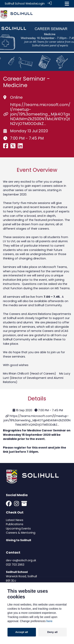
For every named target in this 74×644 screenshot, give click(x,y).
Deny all (52, 632)
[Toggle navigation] (67, 4)
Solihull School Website (21, 4)
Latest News (15, 520)
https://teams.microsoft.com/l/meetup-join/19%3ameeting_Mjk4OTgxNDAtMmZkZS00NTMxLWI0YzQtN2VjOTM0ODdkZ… (40, 114)
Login (41, 4)
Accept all (22, 632)
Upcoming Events (18, 528)
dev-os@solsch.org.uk (21, 560)
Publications (15, 524)
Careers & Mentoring (21, 532)
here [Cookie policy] (49, 621)
